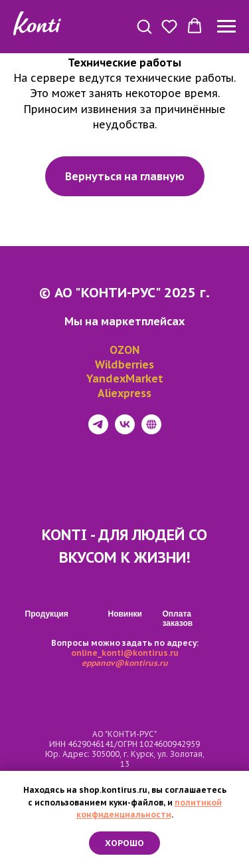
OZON (124, 350)
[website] (151, 431)
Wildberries (124, 364)
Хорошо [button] (124, 843)
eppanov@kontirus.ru (125, 663)
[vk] (125, 431)
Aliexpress (124, 393)
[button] (144, 26)
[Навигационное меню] (226, 27)
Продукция (47, 614)
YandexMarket (125, 378)
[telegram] (98, 431)
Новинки (125, 614)
